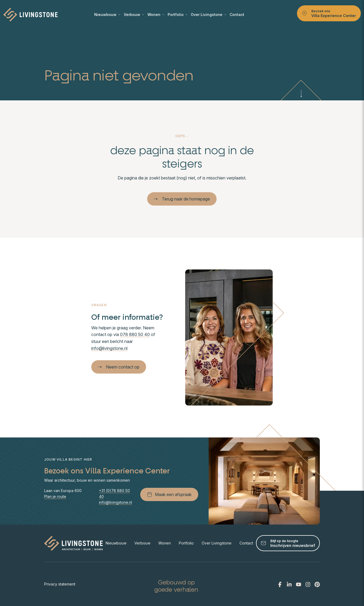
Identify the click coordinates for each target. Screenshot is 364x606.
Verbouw (134, 15)
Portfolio (177, 15)
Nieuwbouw (107, 15)
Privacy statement (60, 584)
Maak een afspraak (169, 494)
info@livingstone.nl (109, 348)
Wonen (156, 15)
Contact (237, 15)
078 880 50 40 (135, 334)
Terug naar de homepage (182, 199)
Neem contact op (119, 367)
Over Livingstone (208, 15)
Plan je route (55, 496)
